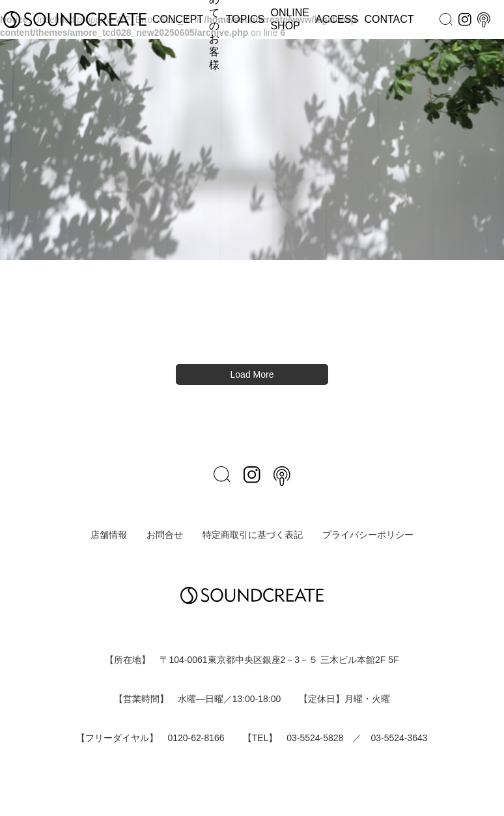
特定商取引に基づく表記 (253, 535)
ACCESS (337, 19)
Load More (252, 374)
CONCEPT (178, 19)
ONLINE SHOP (290, 19)
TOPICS (245, 19)
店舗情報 (109, 535)
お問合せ (165, 535)
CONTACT (389, 19)
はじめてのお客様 (214, 20)
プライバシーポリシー (368, 535)
